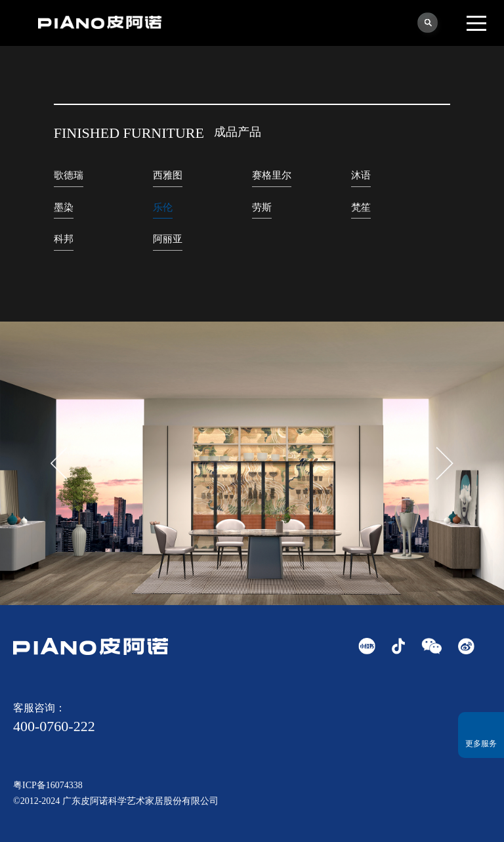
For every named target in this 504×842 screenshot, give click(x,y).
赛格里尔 (272, 175)
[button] (445, 463)
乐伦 (163, 207)
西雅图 (168, 175)
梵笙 (361, 207)
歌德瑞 (69, 175)
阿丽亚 (168, 239)
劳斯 (262, 207)
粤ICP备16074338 (48, 785)
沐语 (361, 175)
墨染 (64, 207)
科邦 (64, 239)
